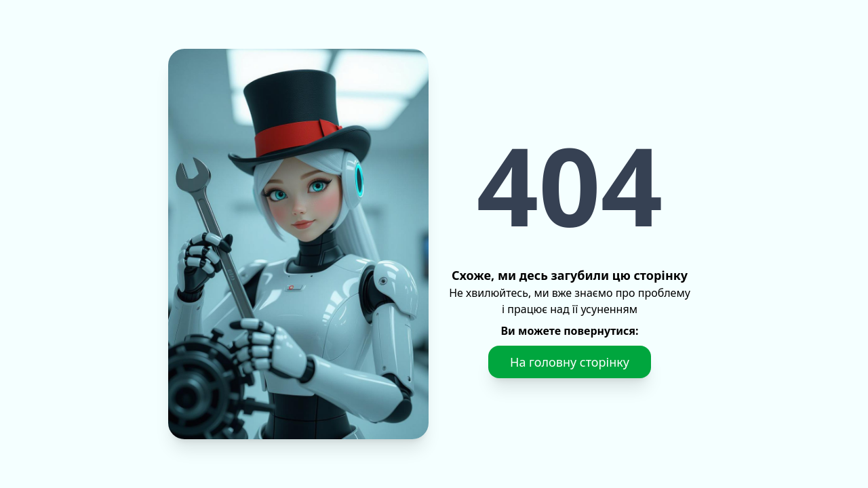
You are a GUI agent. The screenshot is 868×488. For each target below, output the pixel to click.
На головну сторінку (570, 362)
